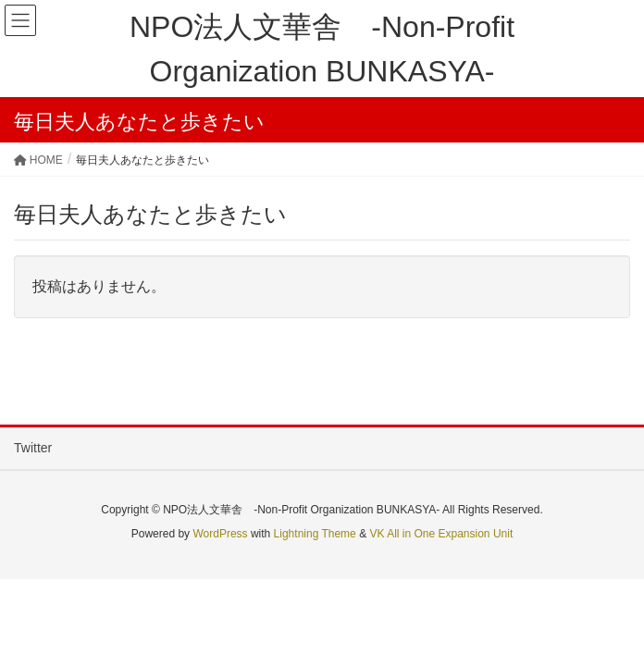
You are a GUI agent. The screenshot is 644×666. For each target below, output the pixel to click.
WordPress (220, 534)
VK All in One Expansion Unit (441, 534)
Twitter (33, 448)
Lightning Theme (315, 534)
